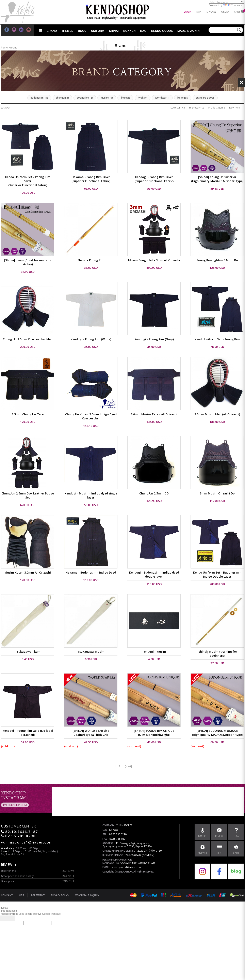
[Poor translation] (10, 918)
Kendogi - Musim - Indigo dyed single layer (91, 495)
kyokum (143, 98)
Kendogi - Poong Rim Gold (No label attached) (28, 733)
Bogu (82, 31)
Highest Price (197, 108)
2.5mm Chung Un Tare (28, 414)
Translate (233, 5)
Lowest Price (178, 108)
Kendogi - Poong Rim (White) (91, 339)
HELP (22, 895)
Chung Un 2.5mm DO (154, 493)
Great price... (8, 881)
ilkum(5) (125, 98)
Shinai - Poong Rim (91, 260)
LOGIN (188, 12)
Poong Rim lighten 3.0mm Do (217, 260)
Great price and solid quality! (18, 876)
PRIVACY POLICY (60, 895)
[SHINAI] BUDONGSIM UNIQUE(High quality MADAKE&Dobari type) (217, 733)
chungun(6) (62, 98)
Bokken (129, 31)
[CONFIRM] (148, 855)
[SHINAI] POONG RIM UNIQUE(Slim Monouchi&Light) (154, 733)
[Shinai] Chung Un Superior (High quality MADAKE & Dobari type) (217, 179)
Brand (52, 31)
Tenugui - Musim (154, 652)
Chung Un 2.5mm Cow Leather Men (28, 339)
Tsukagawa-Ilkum (28, 652)
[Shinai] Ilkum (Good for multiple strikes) (28, 262)
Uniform (98, 31)
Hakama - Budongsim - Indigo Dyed (91, 572)
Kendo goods (162, 31)
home (4, 48)
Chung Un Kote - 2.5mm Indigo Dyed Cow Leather (91, 416)
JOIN (199, 12)
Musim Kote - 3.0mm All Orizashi (28, 572)
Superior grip (9, 871)
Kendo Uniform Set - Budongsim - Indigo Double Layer (217, 574)
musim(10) (107, 98)
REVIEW (7, 865)
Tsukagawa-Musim (91, 652)
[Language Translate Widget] (226, 2)
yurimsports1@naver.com (127, 867)
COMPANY (7, 895)
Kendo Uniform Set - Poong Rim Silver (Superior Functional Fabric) (28, 181)
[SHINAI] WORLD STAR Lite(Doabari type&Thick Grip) (91, 733)
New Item (235, 108)
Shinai (114, 31)
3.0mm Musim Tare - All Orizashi (154, 414)
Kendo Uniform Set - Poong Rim (217, 339)
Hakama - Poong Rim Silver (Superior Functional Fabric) (91, 179)
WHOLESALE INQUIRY (87, 895)
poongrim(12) (85, 98)
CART (237, 12)
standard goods (205, 98)
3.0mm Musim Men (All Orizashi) (217, 414)
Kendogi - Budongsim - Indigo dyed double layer (154, 574)
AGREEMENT (38, 895)
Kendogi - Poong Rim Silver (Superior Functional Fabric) (154, 179)
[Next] (128, 766)
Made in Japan (188, 31)
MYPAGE (211, 12)
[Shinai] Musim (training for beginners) (217, 654)
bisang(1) (183, 98)
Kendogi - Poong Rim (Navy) (154, 339)
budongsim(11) (39, 98)
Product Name (217, 108)
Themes (67, 31)
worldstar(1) (162, 98)
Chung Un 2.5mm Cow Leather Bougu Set (28, 495)
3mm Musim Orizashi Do (217, 493)
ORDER (225, 12)
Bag (143, 31)
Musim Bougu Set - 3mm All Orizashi (154, 260)
